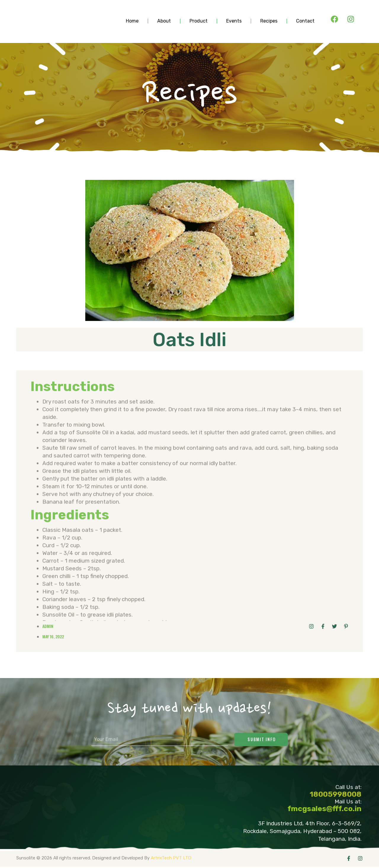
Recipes (269, 21)
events (234, 21)
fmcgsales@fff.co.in (325, 809)
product (199, 21)
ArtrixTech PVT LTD (171, 859)
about (164, 21)
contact (305, 21)
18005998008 (336, 798)
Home (132, 21)
